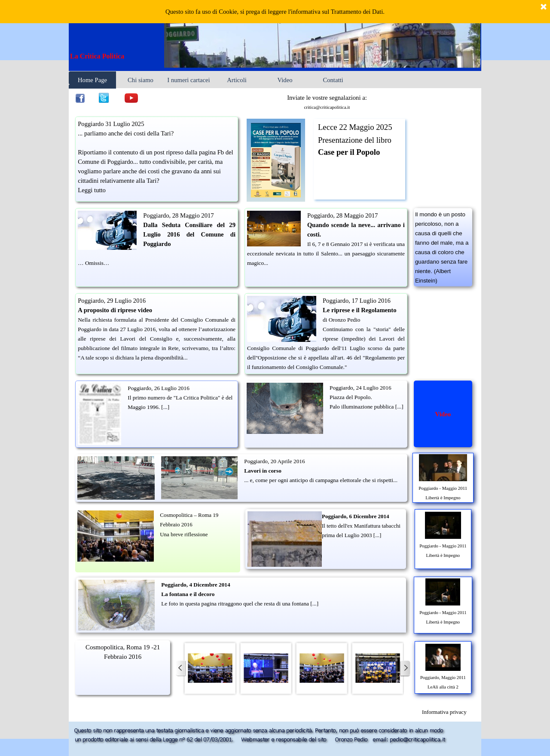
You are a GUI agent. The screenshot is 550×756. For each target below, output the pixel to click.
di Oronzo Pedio (341, 320)
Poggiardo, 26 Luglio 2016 (159, 388)
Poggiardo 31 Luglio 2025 (111, 124)
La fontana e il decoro (188, 594)
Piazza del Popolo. (351, 397)
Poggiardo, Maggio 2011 (443, 678)
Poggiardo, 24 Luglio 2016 (361, 388)
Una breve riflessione (184, 534)
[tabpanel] (118, 56)
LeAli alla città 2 (443, 687)
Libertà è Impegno (443, 498)
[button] (210, 668)
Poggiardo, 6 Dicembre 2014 (355, 516)
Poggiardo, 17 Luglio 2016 (357, 301)
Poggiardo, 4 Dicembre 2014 (196, 585)
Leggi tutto (92, 190)
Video (285, 80)
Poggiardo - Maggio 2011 (443, 488)
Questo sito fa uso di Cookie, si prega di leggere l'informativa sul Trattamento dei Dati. (275, 12)
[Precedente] (181, 668)
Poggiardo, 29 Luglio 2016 (112, 301)
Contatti (333, 80)
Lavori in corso (263, 471)
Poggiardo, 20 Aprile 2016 (274, 461)
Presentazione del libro (355, 140)
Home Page (92, 80)
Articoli (237, 80)
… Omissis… (93, 263)
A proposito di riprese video (115, 310)
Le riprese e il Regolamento (360, 310)
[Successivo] (405, 668)
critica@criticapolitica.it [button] (327, 107)
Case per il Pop (344, 152)
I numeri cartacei (188, 80)
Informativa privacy (444, 712)
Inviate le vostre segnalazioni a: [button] (327, 98)
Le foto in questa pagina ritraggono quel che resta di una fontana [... (239, 604)
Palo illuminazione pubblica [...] (367, 407)
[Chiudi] (544, 7)
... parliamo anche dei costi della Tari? (126, 133)
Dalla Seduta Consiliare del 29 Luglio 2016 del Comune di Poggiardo (189, 234)
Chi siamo (141, 80)
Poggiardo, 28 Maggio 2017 (178, 215)
